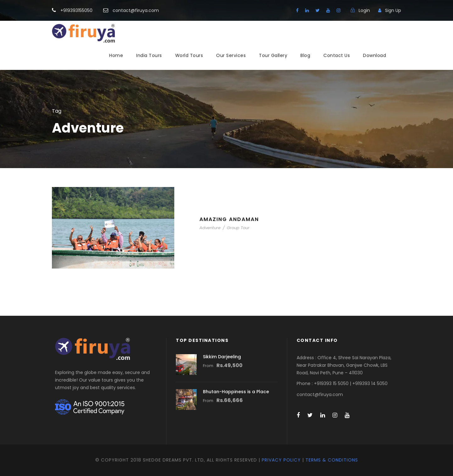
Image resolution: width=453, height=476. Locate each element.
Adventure (210, 228)
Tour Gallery (273, 55)
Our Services (231, 55)
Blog (305, 55)
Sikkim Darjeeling (222, 357)
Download (375, 55)
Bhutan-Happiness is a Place (236, 392)
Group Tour (238, 228)
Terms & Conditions (332, 460)
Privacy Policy (281, 460)
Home (116, 55)
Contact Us (337, 55)
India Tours (149, 55)
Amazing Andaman (229, 219)
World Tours (189, 55)
